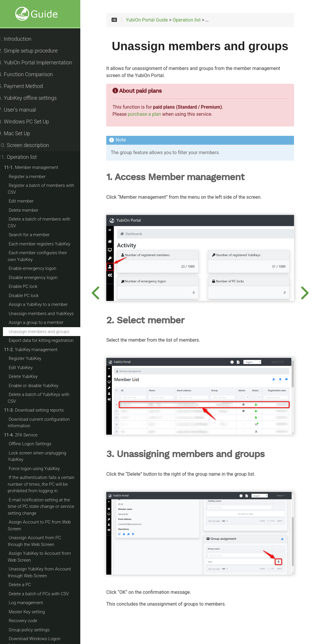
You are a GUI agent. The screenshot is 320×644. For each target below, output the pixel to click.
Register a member (34, 177)
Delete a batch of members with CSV (45, 222)
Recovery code (29, 621)
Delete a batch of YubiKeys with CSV (45, 398)
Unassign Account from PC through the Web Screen (49, 541)
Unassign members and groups (45, 332)
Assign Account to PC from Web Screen (46, 525)
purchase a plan (155, 130)
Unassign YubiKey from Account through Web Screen (46, 572)
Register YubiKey (31, 358)
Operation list (24, 157)
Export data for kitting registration (48, 340)
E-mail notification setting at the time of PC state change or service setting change (47, 507)
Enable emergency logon (39, 268)
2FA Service (27, 435)
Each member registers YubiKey (46, 244)
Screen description (30, 145)
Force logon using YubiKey (41, 469)
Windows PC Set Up (30, 122)
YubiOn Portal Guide (157, 21)
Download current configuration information (45, 423)
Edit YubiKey (27, 368)
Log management (32, 603)
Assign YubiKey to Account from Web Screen (46, 557)
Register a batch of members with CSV (47, 189)
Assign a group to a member (43, 322)
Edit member (27, 201)
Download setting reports (40, 410)
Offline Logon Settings (36, 444)
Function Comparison (32, 74)
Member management (37, 167)
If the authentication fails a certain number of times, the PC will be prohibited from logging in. (48, 484)
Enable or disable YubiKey (40, 386)
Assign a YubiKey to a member (45, 304)
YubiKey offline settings (34, 98)
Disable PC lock (30, 296)
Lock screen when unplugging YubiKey (43, 456)
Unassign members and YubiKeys (48, 314)
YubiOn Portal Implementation (42, 63)
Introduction (21, 39)
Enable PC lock (29, 286)
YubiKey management (37, 350)
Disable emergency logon (39, 278)
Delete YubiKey (30, 376)
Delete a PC (26, 585)
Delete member (30, 210)
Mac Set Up (21, 133)
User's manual (24, 110)
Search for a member (35, 235)
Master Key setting (33, 612)
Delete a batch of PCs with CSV (45, 594)
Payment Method (27, 86)
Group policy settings (35, 630)
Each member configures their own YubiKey (48, 256)
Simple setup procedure (34, 51)
